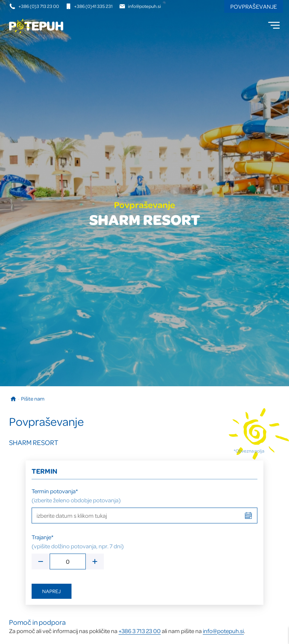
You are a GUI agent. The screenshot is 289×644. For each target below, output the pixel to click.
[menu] (274, 25)
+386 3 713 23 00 (140, 631)
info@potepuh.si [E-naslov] (140, 6)
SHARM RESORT (34, 442)
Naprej (51, 591)
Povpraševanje (254, 6)
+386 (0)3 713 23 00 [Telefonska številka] (34, 6)
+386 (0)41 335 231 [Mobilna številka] (89, 6)
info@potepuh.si (223, 631)
